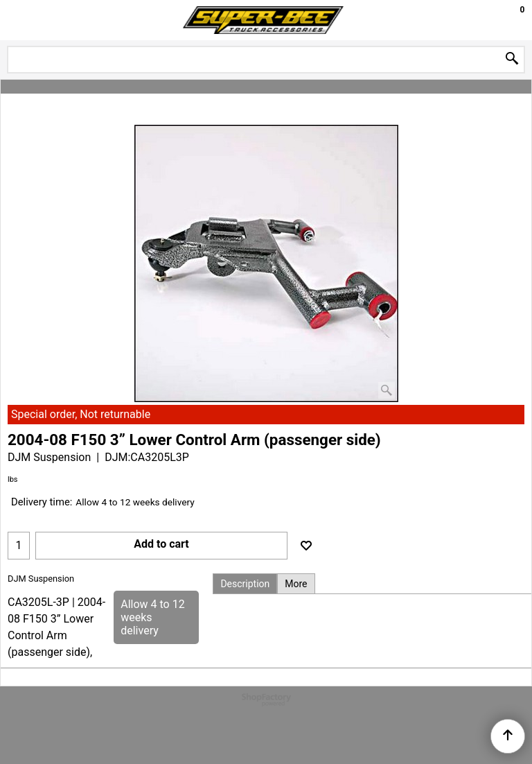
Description (245, 584)
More (296, 584)
